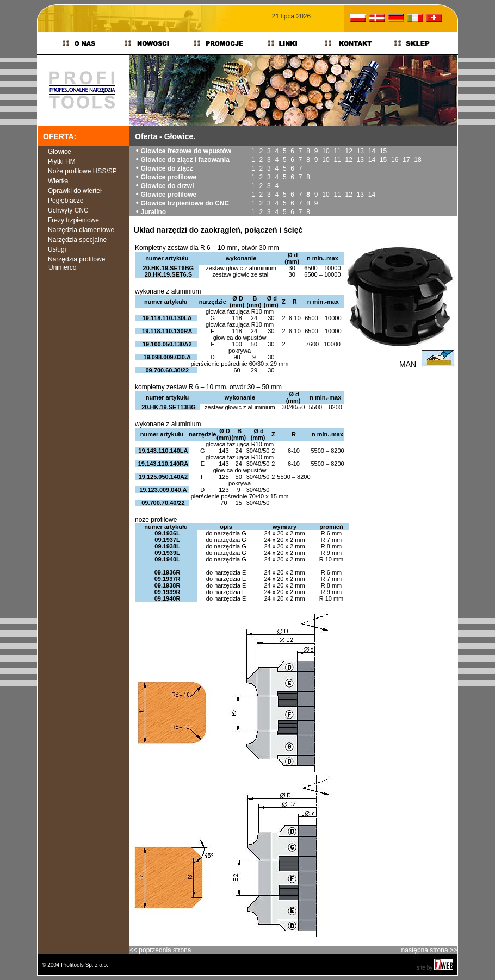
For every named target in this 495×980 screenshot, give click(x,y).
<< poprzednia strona (160, 950)
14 (372, 151)
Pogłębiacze (66, 201)
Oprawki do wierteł (75, 191)
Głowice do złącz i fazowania (185, 160)
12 (349, 151)
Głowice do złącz (166, 168)
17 (406, 160)
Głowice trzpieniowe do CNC (185, 203)
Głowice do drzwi (167, 186)
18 (417, 160)
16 (395, 160)
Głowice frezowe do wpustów (186, 151)
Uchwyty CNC (68, 210)
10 (326, 151)
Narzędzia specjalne (77, 240)
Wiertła (58, 181)
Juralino (153, 212)
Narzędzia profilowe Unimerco (71, 263)
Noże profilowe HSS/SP (82, 171)
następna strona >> (429, 950)
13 (360, 151)
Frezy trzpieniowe (73, 220)
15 (383, 151)
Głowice (60, 152)
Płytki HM (62, 161)
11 (337, 151)
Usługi (57, 249)
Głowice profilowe (168, 177)
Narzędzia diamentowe (81, 230)
